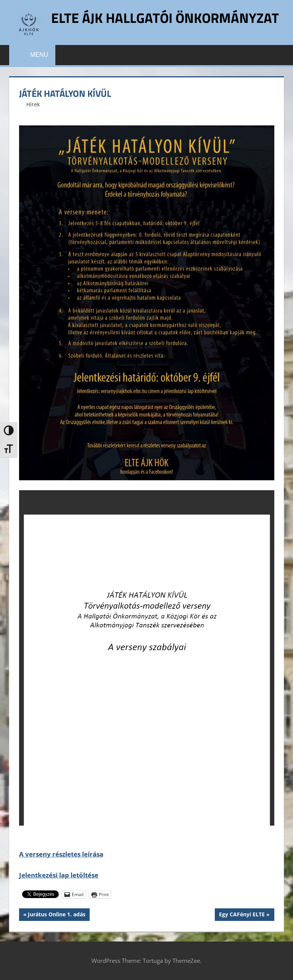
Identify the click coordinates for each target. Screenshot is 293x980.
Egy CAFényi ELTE (242, 915)
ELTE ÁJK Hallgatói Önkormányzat (165, 18)
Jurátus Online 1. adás (56, 915)
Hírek (33, 104)
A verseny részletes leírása (61, 854)
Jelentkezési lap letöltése (59, 875)
